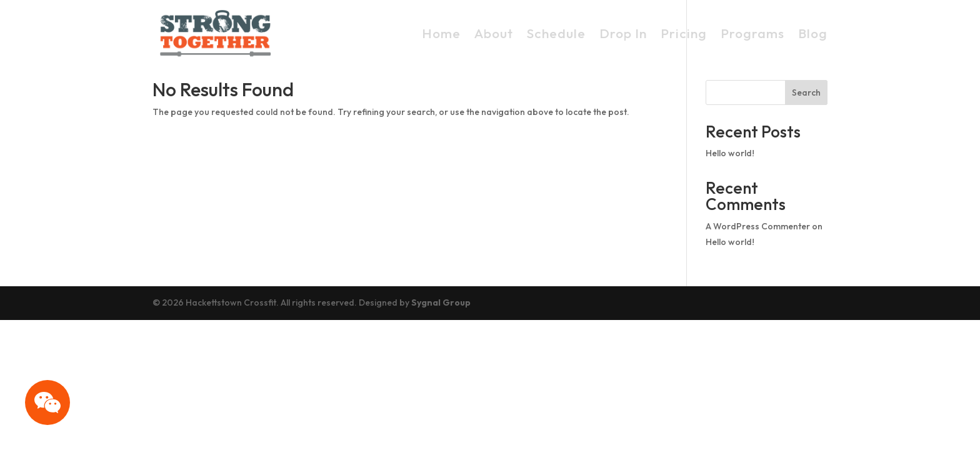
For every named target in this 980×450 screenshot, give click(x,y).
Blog (813, 33)
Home (441, 33)
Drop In (623, 33)
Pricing (684, 33)
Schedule (556, 33)
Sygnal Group (441, 302)
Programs (752, 33)
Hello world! (730, 153)
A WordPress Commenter (758, 226)
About (494, 33)
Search (806, 92)
